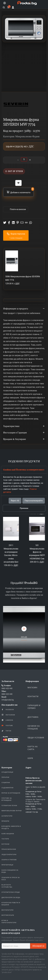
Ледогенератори (9, 855)
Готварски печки (9, 806)
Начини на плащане (34, 727)
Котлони (5, 844)
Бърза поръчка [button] (16, 234)
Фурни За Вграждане (11, 793)
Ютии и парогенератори (9, 922)
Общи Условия (36, 738)
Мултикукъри (8, 915)
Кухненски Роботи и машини (11, 904)
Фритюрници (7, 865)
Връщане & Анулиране (24, 439)
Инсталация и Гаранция (24, 433)
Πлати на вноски (18, 209)
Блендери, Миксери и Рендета (11, 827)
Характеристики (24, 426)
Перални (5, 777)
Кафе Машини (8, 834)
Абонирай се (38, 946)
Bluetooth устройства (7, 886)
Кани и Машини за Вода (10, 871)
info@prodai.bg (8, 700)
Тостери (5, 839)
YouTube (7, 725)
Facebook (8, 709)
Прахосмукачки (9, 849)
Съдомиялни (7, 788)
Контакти (33, 697)
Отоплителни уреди (11, 892)
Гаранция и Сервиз (34, 707)
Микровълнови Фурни (12, 811)
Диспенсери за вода (11, 897)
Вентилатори (7, 910)
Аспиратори (7, 816)
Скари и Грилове (9, 860)
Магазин (32, 688)
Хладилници (7, 772)
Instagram (8, 715)
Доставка (33, 717)
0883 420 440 (7, 688)
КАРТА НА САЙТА (33, 748)
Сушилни (6, 783)
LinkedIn (7, 720)
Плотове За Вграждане (7, 799)
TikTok (6, 731)
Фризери (5, 821)
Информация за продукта (24, 309)
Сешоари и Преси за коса (11, 879)
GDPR (30, 758)
